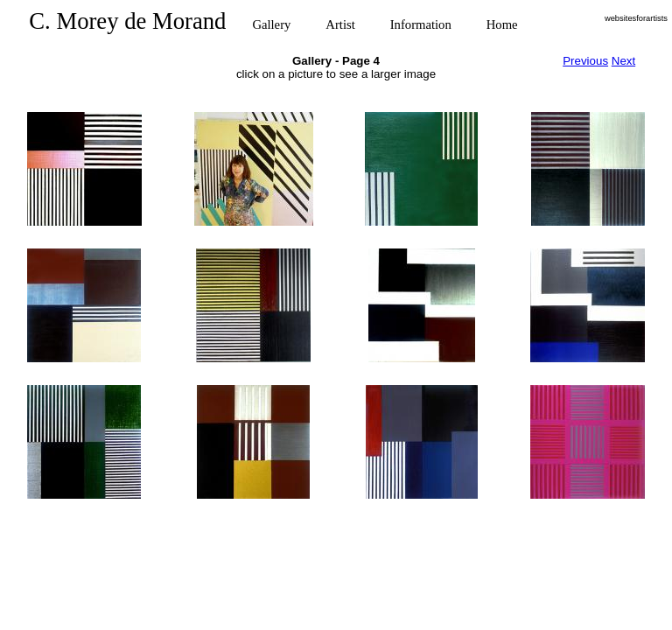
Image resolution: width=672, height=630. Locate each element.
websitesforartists (636, 18)
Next (623, 61)
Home (502, 24)
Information (421, 24)
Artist (340, 24)
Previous (585, 61)
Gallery (271, 24)
